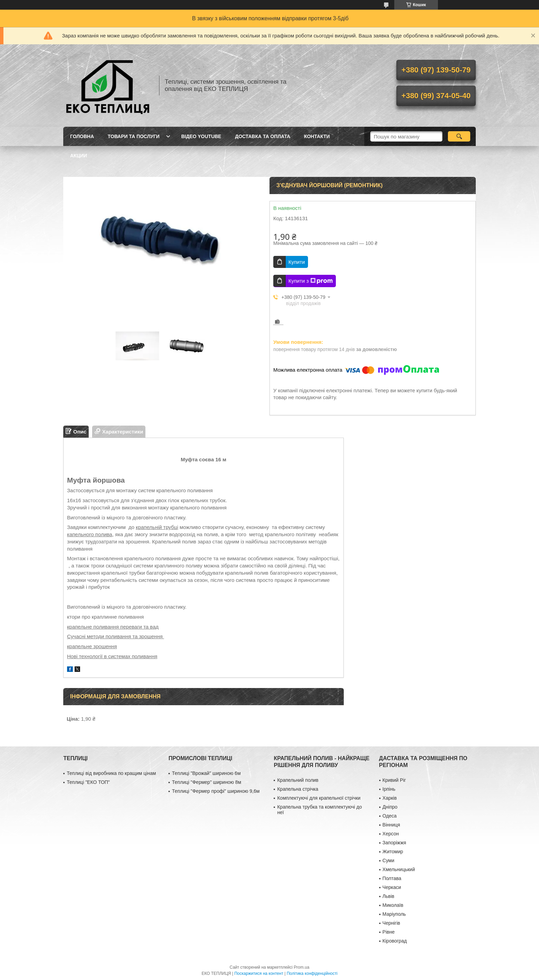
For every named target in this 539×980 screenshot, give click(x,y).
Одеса (390, 816)
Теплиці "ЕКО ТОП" (88, 782)
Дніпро (390, 807)
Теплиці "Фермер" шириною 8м (206, 782)
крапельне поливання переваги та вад (113, 627)
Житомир (393, 852)
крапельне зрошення (92, 646)
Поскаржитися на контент (259, 973)
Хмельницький (399, 869)
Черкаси (392, 887)
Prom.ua (302, 967)
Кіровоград (395, 941)
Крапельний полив (298, 780)
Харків (390, 798)
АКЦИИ (79, 156)
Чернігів (391, 923)
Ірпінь (389, 789)
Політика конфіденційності (312, 973)
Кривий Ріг (394, 780)
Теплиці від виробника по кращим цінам (111, 773)
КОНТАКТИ (317, 136)
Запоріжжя (394, 843)
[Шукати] (459, 136)
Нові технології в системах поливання (112, 656)
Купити (297, 262)
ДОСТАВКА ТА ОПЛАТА (263, 136)
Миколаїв (393, 905)
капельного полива (90, 534)
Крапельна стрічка (298, 789)
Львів (388, 896)
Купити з (311, 281)
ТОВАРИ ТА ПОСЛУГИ (134, 136)
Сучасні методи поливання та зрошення (115, 636)
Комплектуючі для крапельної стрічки (319, 798)
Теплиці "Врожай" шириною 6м (206, 773)
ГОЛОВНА (82, 136)
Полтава (392, 878)
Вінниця (391, 825)
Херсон (391, 834)
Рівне (389, 932)
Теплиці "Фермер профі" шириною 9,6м (216, 791)
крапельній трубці (157, 527)
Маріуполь (394, 914)
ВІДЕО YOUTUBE (201, 136)
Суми (388, 860)
